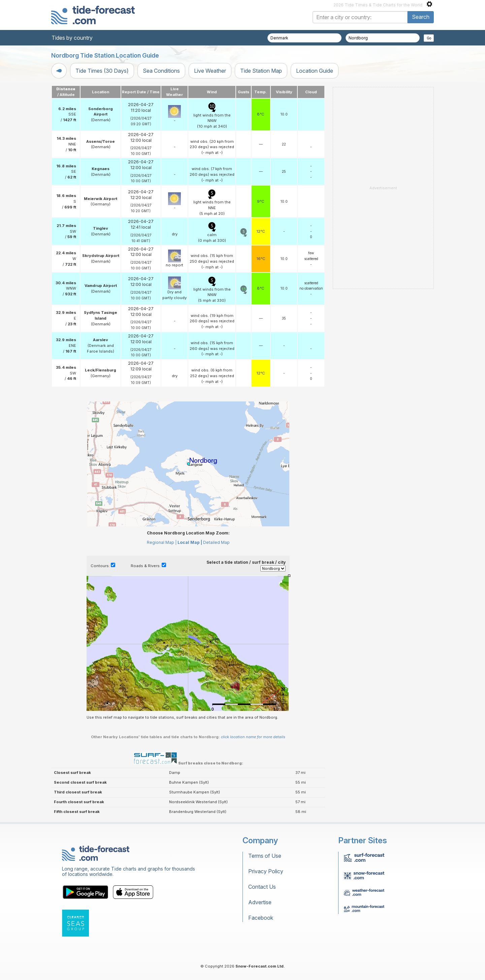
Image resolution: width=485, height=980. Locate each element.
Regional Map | (162, 542)
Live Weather (210, 71)
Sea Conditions (161, 71)
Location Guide (315, 71)
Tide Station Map (261, 71)
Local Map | (190, 542)
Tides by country (72, 38)
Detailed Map (216, 542)
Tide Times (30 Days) (102, 71)
